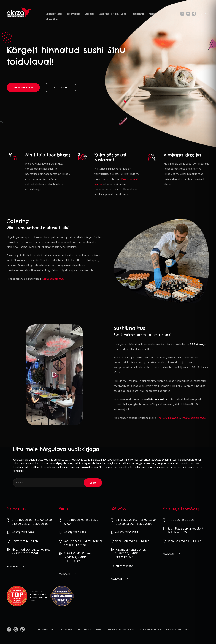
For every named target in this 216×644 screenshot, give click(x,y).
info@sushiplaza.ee (194, 418)
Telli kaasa (60, 88)
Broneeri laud (54, 14)
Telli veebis (73, 14)
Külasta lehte (124, 566)
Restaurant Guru (39, 598)
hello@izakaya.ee (169, 418)
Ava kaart (13, 566)
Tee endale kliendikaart (121, 629)
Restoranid (138, 14)
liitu (93, 483)
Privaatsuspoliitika (178, 629)
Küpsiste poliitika (151, 629)
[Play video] (55, 375)
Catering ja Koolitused (113, 14)
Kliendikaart (53, 19)
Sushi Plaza (36, 591)
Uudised (89, 14)
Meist (152, 14)
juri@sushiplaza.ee (53, 279)
